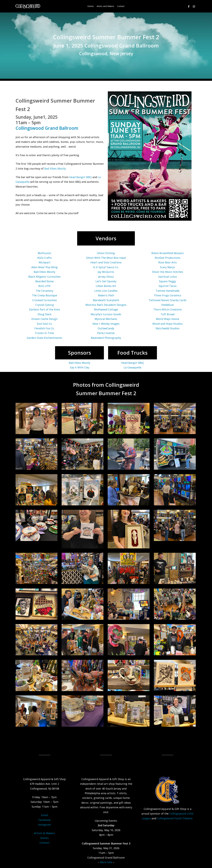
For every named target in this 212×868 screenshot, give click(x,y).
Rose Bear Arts (167, 262)
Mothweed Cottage (106, 309)
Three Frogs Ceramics (167, 295)
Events (45, 838)
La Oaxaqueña (132, 367)
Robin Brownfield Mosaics (168, 253)
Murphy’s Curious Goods (106, 314)
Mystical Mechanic (106, 319)
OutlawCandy (106, 328)
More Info (106, 862)
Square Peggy (167, 281)
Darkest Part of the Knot (45, 309)
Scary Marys (167, 267)
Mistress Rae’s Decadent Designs (106, 305)
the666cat (168, 305)
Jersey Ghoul (106, 277)
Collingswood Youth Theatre (175, 818)
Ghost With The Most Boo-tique (106, 258)
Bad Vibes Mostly (55, 169)
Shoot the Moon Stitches (168, 272)
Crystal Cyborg (45, 305)
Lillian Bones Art (106, 286)
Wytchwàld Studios (168, 328)
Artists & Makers (44, 833)
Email (45, 815)
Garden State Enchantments (44, 338)
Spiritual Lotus (168, 277)
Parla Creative (106, 333)
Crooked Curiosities (45, 300)
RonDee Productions (168, 258)
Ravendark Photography (106, 338)
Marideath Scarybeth (106, 300)
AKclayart (45, 262)
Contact (44, 843)
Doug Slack (45, 314)
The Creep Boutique (45, 295)
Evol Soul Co (44, 324)
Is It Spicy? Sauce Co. (106, 267)
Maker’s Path (106, 295)
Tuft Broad (167, 314)
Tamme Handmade (168, 291)
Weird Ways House (168, 319)
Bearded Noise (44, 281)
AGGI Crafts (44, 258)
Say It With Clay (80, 367)
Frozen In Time (45, 333)
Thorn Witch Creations (168, 309)
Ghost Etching (106, 253)
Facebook (45, 820)
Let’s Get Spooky (106, 281)
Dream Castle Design (44, 319)
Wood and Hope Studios (168, 324)
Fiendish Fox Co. (44, 328)
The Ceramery (45, 291)
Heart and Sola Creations (106, 262)
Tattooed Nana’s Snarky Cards (168, 300)
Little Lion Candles (106, 291)
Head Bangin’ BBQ (80, 177)
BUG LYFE (44, 286)
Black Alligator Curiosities (44, 277)
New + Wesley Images (106, 324)
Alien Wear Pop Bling (44, 267)
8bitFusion (44, 253)
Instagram (45, 825)
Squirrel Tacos (168, 286)
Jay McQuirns (106, 272)
